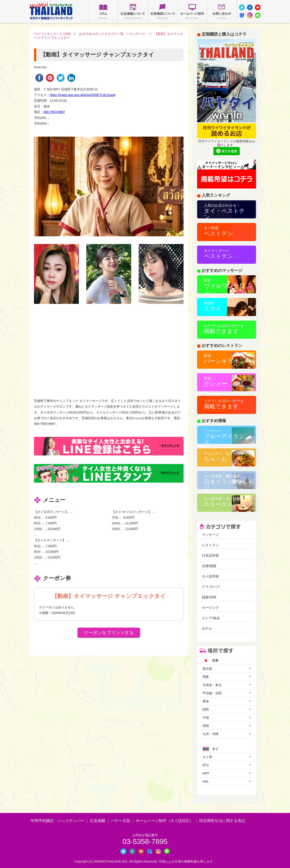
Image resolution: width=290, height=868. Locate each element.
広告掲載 (98, 821)
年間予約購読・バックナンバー (58, 821)
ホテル (207, 628)
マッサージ (137, 34)
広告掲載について (133, 11)
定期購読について (162, 11)
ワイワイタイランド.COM (52, 34)
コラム (103, 11)
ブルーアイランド (224, 436)
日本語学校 (210, 555)
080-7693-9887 (54, 112)
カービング (210, 608)
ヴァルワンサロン (225, 286)
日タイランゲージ (224, 482)
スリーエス (224, 502)
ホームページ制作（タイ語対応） (165, 821)
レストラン (210, 545)
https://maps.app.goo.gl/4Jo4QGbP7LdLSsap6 (83, 95)
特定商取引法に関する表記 (222, 821)
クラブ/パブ (211, 587)
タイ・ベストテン (224, 211)
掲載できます (224, 329)
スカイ (213, 306)
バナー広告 (121, 821)
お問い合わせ (222, 11)
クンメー (216, 382)
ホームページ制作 (192, 11)
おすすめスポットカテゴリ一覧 (101, 34)
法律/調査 (209, 566)
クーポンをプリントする (109, 633)
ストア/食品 (211, 618)
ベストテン (219, 231)
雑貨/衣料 (209, 597)
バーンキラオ (221, 359)
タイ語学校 (210, 576)
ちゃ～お (224, 457)
